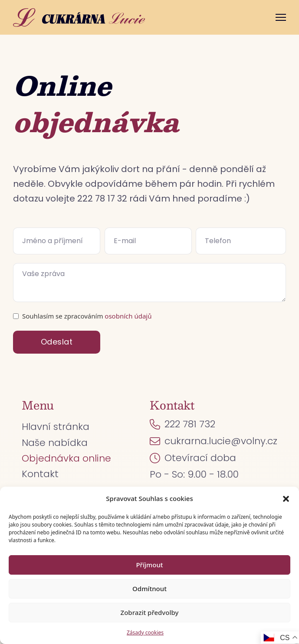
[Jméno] (57, 241)
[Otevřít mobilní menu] (281, 17)
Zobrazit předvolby (150, 612)
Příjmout (149, 565)
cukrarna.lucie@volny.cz (221, 441)
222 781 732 (190, 424)
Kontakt (40, 474)
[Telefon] (241, 241)
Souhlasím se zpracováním (87, 316)
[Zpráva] (149, 283)
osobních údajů (128, 316)
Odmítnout (149, 589)
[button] (286, 499)
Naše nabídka (55, 443)
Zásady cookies (145, 633)
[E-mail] (148, 241)
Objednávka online (66, 458)
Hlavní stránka (56, 427)
